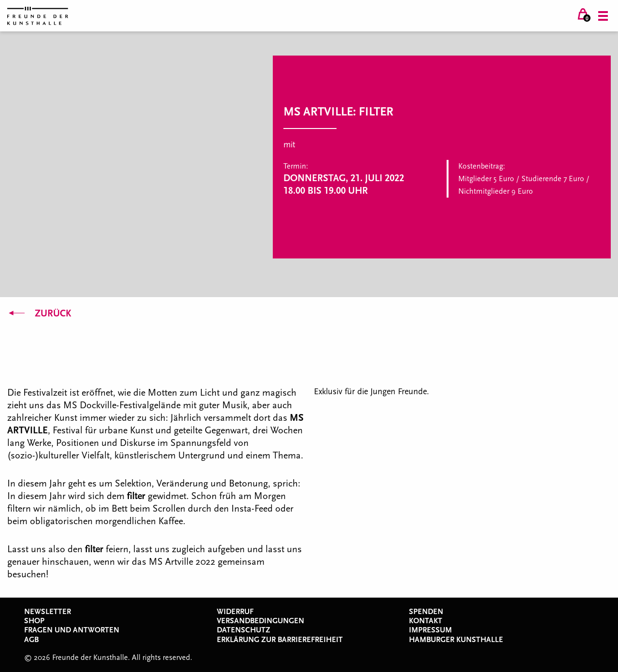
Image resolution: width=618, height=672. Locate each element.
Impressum (430, 630)
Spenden (426, 612)
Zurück (39, 314)
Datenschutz (244, 630)
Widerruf (235, 612)
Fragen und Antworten (72, 630)
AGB (31, 640)
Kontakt (426, 621)
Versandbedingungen (260, 621)
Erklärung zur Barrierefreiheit (280, 640)
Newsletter (48, 612)
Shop (34, 621)
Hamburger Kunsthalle (456, 640)
